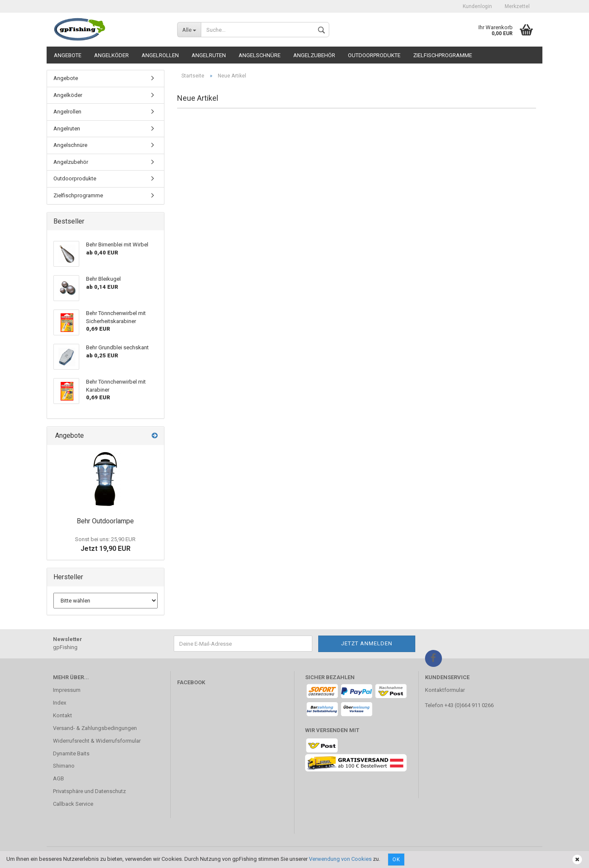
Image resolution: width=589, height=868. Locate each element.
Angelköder (111, 55)
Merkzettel (517, 6)
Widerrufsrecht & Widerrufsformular (97, 741)
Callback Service (73, 804)
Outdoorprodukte (374, 55)
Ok (396, 860)
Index (60, 703)
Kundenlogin (477, 6)
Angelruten (209, 55)
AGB (58, 778)
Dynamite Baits (71, 753)
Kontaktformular (445, 690)
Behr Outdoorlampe (105, 521)
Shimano (64, 766)
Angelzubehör (314, 55)
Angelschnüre (260, 55)
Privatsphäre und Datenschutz (89, 791)
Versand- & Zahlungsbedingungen (95, 728)
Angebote (68, 55)
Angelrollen (160, 55)
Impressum (67, 690)
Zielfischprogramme (443, 55)
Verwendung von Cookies (340, 859)
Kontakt (63, 715)
